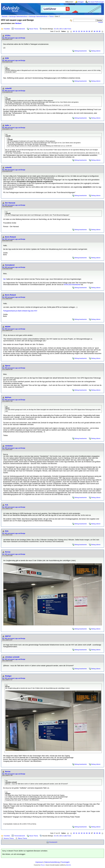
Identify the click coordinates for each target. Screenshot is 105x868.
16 (89, 31)
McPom (8, 397)
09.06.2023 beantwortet (72, 285)
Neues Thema (34, 29)
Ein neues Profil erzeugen (96, 2)
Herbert (18, 23)
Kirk (7, 531)
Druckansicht (53, 842)
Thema (51, 16)
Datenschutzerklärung (52, 862)
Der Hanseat (10, 203)
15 (87, 31)
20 (100, 31)
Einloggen (81, 2)
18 (94, 31)
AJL (7, 505)
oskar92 (8, 88)
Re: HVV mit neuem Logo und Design (14, 38)
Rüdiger (8, 676)
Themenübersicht (20, 29)
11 (76, 31)
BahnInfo (68, 865)
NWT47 (8, 636)
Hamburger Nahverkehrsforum (38, 16)
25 (55, 29)
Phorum (43, 865)
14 (84, 31)
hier (5, 279)
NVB (7, 58)
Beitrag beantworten (81, 51)
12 (79, 31)
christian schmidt (12, 657)
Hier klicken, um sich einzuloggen (14, 854)
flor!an (8, 552)
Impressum (39, 862)
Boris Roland (10, 237)
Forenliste (7, 29)
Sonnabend (10, 265)
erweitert (101, 22)
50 (57, 29)
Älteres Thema (22, 838)
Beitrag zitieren (96, 51)
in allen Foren (67, 29)
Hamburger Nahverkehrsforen (18, 16)
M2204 (8, 327)
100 (60, 29)
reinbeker (9, 446)
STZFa (8, 36)
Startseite (5, 16)
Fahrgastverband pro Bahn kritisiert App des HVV (20, 311)
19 (97, 31)
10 (74, 31)
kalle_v (8, 125)
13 (82, 31)
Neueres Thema (9, 838)
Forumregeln (65, 862)
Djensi (8, 366)
